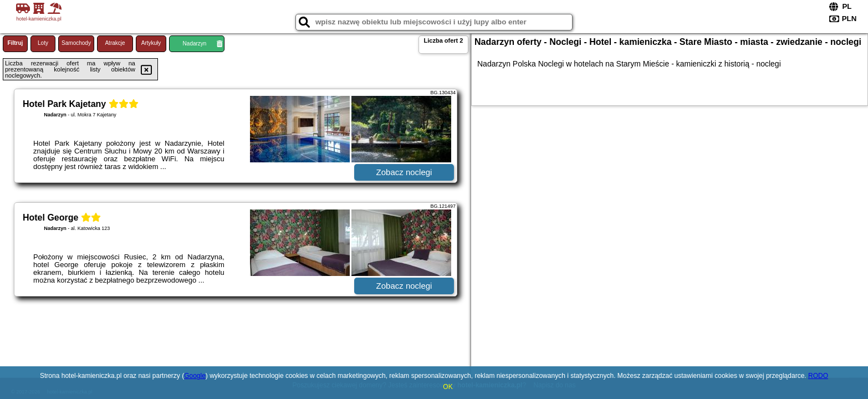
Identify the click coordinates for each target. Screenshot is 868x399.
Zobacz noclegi (404, 172)
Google (195, 376)
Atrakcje (115, 43)
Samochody (76, 43)
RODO (818, 376)
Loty (43, 43)
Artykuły (151, 43)
